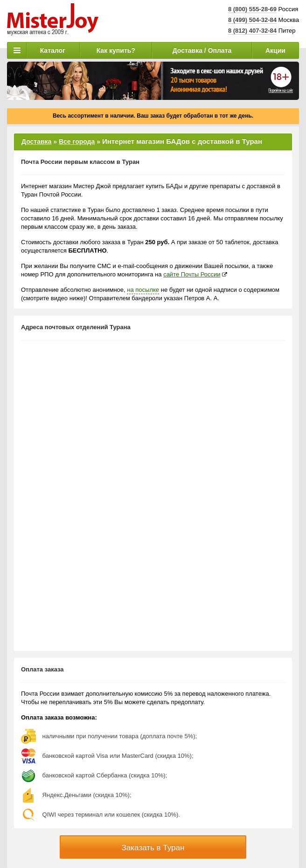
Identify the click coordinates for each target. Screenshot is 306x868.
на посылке (143, 290)
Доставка (36, 141)
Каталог (53, 50)
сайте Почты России (192, 274)
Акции (275, 50)
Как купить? (116, 50)
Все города (77, 141)
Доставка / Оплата (202, 50)
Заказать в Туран (153, 848)
